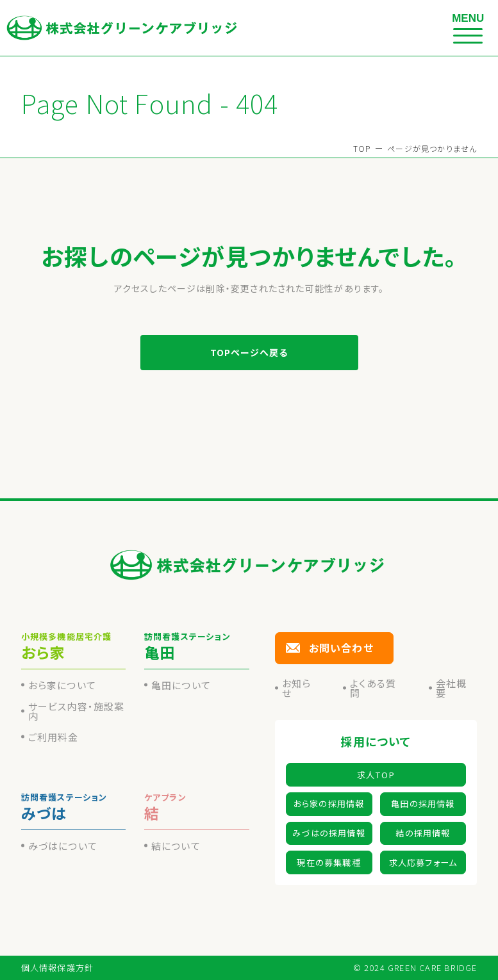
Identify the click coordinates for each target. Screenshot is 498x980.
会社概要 (452, 688)
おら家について (62, 685)
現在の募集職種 (328, 862)
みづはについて (63, 846)
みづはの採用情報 (329, 833)
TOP (362, 148)
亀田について (181, 685)
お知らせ (297, 688)
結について (176, 846)
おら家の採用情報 (329, 804)
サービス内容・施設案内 (77, 711)
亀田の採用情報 (423, 804)
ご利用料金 (54, 737)
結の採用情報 (423, 833)
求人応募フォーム (423, 862)
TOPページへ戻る (249, 352)
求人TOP (376, 775)
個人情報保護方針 (58, 968)
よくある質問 (373, 688)
